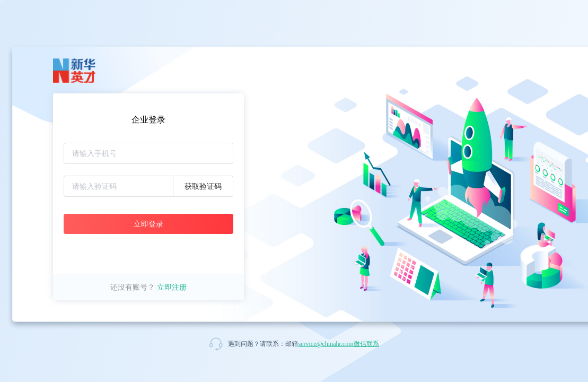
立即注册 (172, 287)
